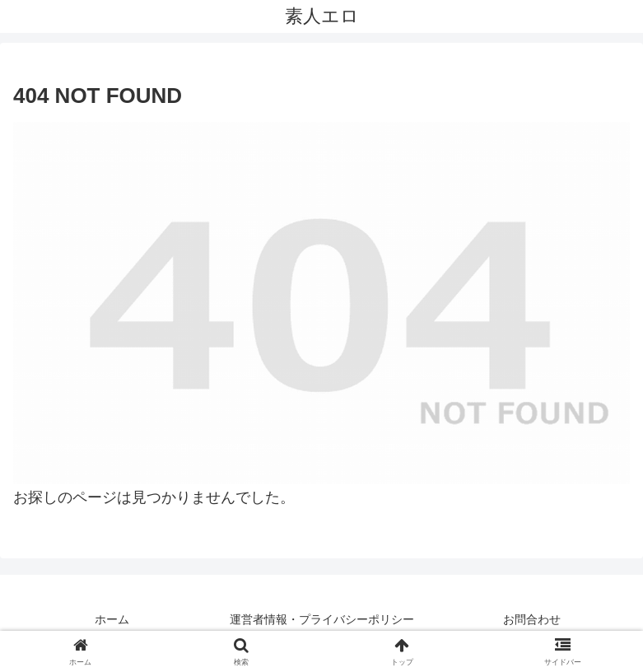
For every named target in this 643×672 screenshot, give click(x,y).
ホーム (112, 619)
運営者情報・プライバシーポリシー (322, 619)
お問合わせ (532, 619)
